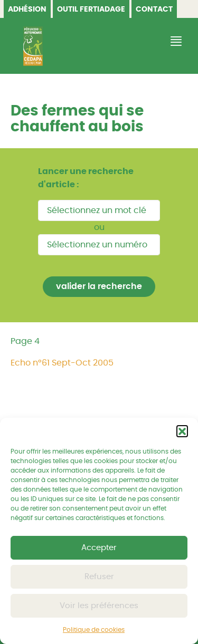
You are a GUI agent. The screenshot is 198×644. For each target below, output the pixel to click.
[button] (182, 431)
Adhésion (27, 9)
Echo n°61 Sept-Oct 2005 (62, 363)
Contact (154, 9)
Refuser (99, 577)
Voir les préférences (99, 606)
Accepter (99, 548)
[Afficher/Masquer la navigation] (175, 41)
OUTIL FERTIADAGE (91, 9)
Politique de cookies (94, 630)
